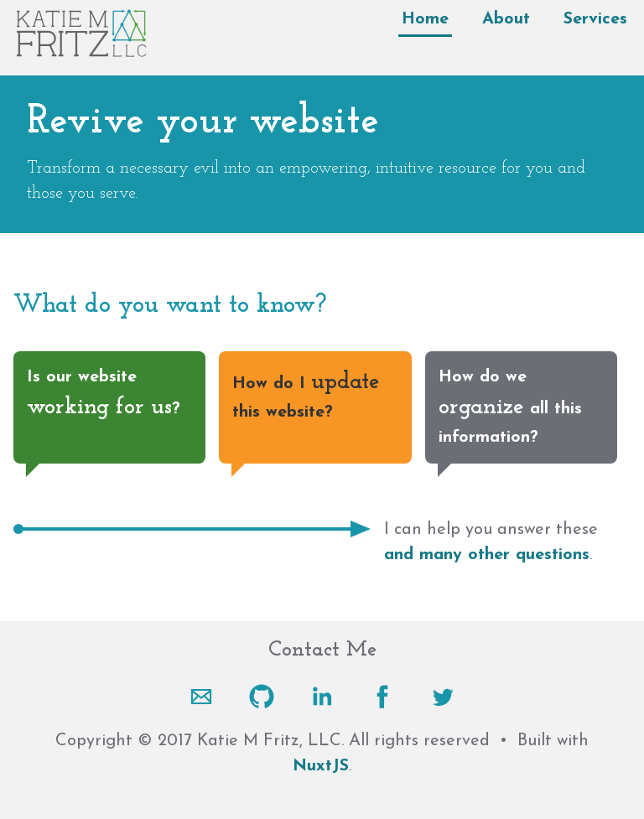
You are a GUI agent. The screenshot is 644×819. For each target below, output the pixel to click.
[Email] (201, 697)
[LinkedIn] (322, 697)
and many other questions (487, 555)
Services (595, 19)
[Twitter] (443, 697)
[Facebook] (382, 697)
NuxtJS (321, 766)
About (506, 19)
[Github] (262, 697)
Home (425, 19)
